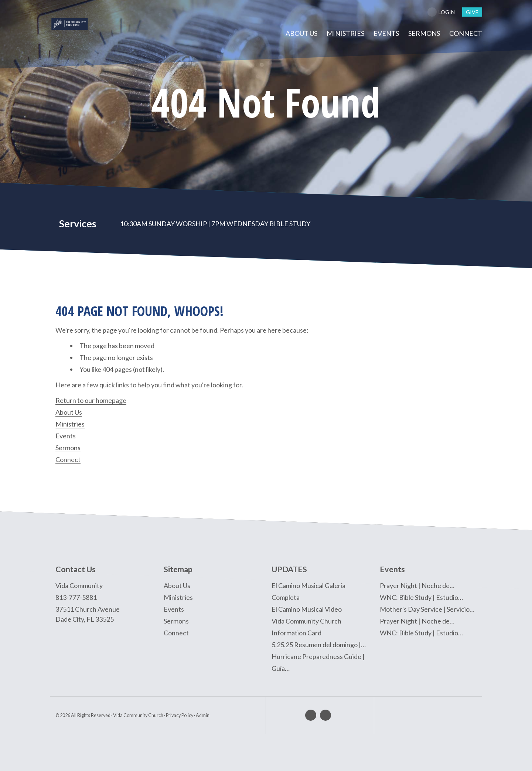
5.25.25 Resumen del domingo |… (319, 644)
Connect (68, 459)
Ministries (70, 424)
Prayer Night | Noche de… (417, 585)
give (472, 12)
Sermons (68, 448)
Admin (203, 715)
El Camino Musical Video (307, 609)
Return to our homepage (91, 400)
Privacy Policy (180, 715)
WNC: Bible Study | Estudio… (421, 597)
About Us (69, 412)
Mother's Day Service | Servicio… (427, 609)
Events (66, 436)
